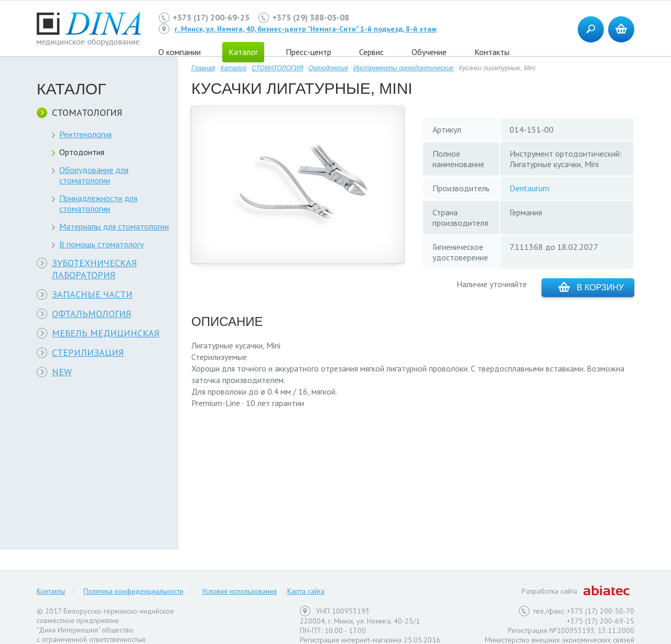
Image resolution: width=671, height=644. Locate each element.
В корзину (591, 287)
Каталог (233, 68)
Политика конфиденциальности (133, 591)
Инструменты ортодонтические (403, 68)
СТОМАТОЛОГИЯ (87, 112)
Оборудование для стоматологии (94, 175)
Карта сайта (306, 591)
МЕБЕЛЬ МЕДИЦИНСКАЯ (106, 333)
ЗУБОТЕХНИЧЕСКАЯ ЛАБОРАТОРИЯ (94, 269)
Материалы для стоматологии (114, 226)
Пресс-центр (309, 52)
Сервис (371, 52)
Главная (203, 68)
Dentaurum (529, 188)
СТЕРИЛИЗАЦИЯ (88, 352)
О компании (180, 52)
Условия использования (239, 591)
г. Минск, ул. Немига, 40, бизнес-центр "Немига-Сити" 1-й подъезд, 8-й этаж (306, 29)
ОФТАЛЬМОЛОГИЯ (91, 314)
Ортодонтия (82, 152)
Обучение (429, 52)
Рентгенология (85, 134)
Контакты (492, 52)
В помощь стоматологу (101, 244)
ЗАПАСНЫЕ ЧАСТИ (92, 294)
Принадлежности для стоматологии (98, 203)
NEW (62, 372)
